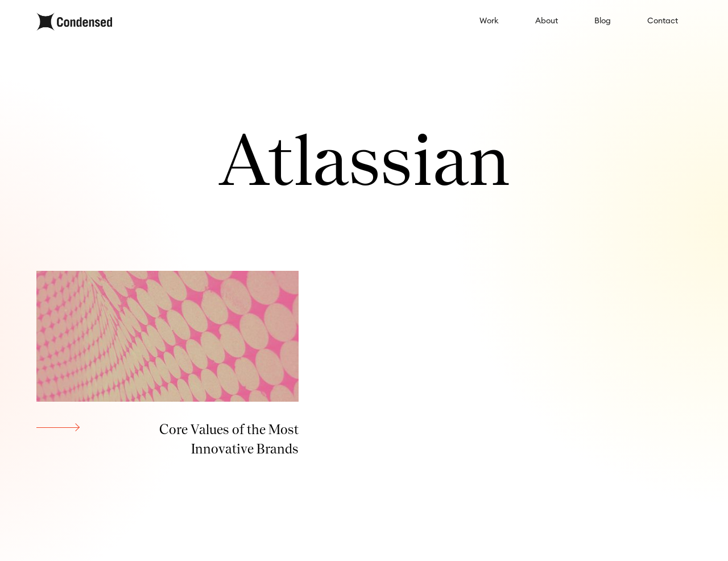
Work (489, 21)
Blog (603, 21)
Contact (663, 21)
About (547, 21)
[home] (74, 22)
